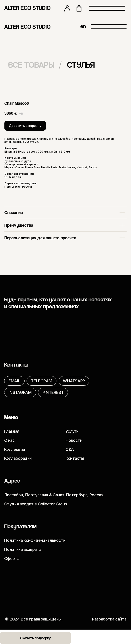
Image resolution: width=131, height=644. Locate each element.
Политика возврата (23, 549)
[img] (62, 26)
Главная (12, 431)
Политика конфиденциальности (35, 540)
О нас (10, 440)
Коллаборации (18, 458)
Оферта (12, 558)
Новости (74, 440)
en (83, 26)
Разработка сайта (109, 619)
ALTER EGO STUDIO (27, 8)
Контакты (75, 458)
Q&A (70, 449)
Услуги (72, 431)
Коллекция (15, 449)
